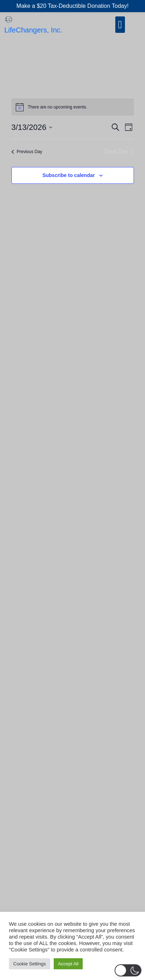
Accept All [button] (68, 964)
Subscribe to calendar (68, 175)
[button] (128, 970)
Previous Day (27, 152)
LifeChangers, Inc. (33, 30)
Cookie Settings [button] (30, 964)
